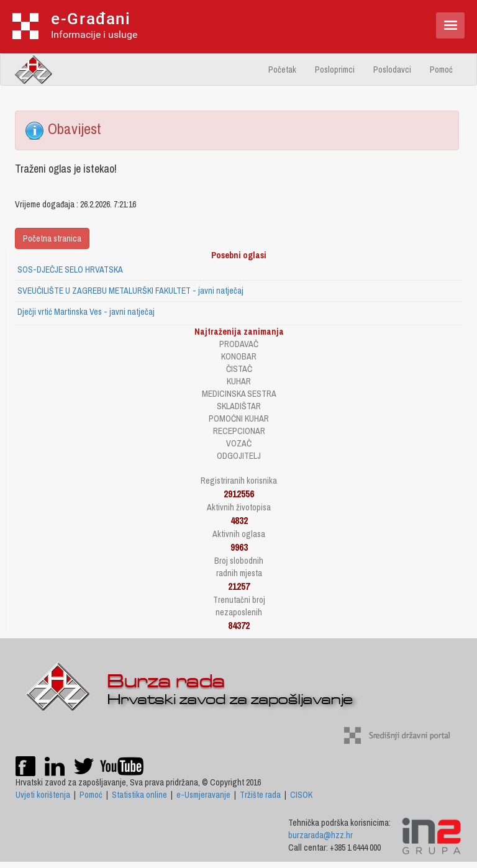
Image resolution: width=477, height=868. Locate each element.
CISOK (301, 795)
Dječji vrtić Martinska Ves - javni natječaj (86, 312)
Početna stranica (52, 238)
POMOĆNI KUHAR (239, 418)
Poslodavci (392, 70)
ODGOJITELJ (239, 456)
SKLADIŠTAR (239, 406)
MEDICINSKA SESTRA (239, 394)
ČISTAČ (239, 369)
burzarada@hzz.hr (320, 835)
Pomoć (441, 70)
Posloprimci (335, 70)
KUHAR (239, 381)
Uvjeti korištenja (43, 795)
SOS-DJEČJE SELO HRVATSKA (70, 269)
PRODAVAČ (239, 344)
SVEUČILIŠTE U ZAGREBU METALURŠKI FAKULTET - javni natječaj (130, 291)
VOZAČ (239, 443)
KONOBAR (239, 356)
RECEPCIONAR (239, 431)
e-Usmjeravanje (203, 795)
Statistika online (139, 795)
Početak (282, 70)
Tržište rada (260, 795)
